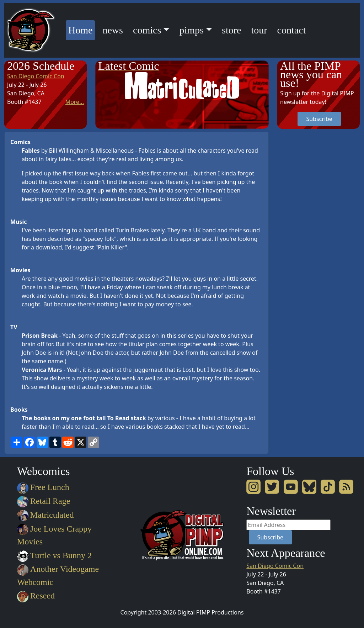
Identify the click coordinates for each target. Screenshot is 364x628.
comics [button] (147, 30)
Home (82, 29)
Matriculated (45, 515)
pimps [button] (191, 30)
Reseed (36, 596)
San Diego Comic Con (36, 76)
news (113, 30)
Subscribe (319, 119)
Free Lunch (43, 487)
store (231, 30)
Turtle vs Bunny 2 (54, 555)
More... (75, 102)
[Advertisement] (306, 238)
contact (292, 30)
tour (259, 30)
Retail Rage (44, 501)
